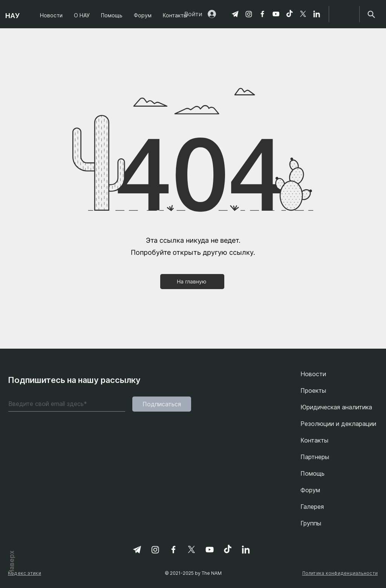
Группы (311, 523)
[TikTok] (289, 14)
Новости (313, 374)
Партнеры (315, 457)
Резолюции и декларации (338, 424)
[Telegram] (235, 14)
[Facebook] (262, 14)
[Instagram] (249, 14)
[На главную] (192, 282)
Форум (310, 490)
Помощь (312, 473)
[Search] (371, 14)
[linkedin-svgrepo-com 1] (317, 14)
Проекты (313, 390)
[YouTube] (276, 14)
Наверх (12, 562)
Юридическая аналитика (336, 407)
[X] (303, 14)
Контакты (314, 440)
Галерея (312, 507)
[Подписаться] (162, 404)
